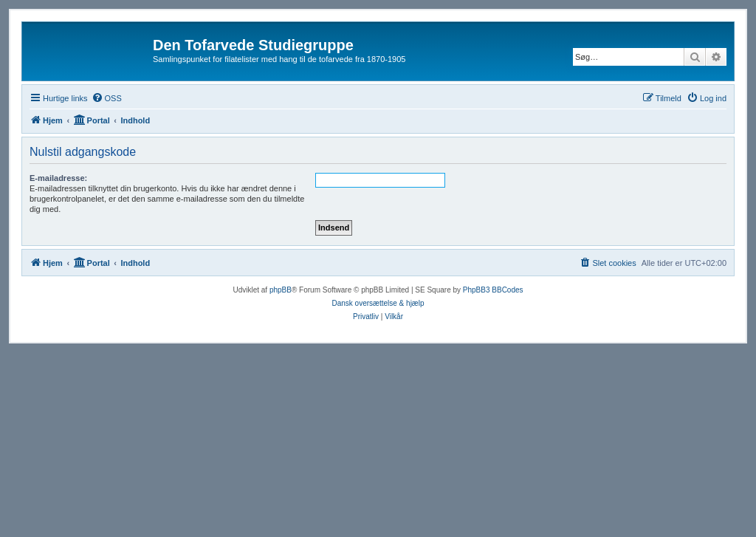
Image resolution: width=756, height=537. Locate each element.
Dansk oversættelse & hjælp (378, 303)
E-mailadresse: (58, 178)
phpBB (281, 290)
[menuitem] (107, 98)
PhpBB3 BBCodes (493, 290)
